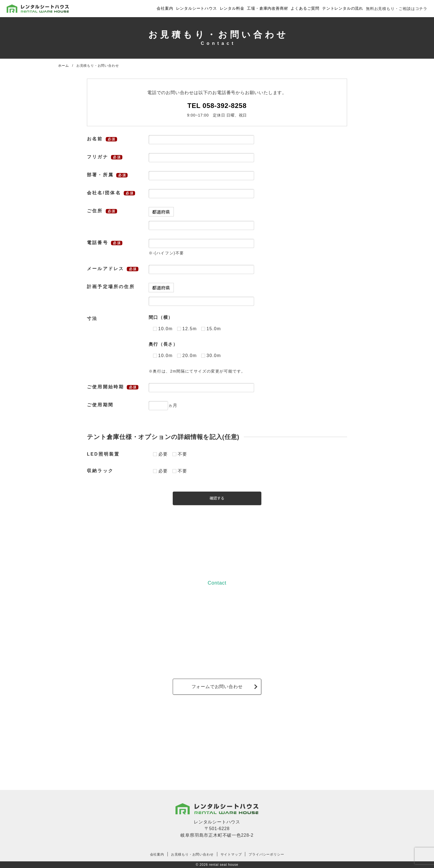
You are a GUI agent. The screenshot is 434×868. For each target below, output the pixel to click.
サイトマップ (231, 854)
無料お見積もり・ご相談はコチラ (397, 9)
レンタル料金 (232, 8)
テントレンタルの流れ (343, 8)
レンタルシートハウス (197, 8)
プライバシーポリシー (266, 854)
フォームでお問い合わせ (217, 687)
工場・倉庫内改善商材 (267, 8)
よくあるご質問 (305, 8)
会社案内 (165, 8)
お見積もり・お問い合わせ (192, 854)
